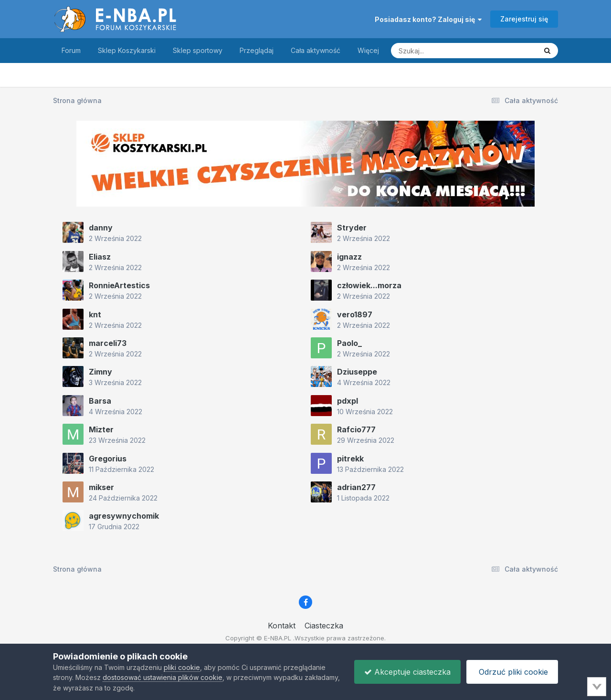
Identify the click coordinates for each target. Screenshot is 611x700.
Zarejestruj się (524, 19)
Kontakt (282, 626)
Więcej (368, 50)
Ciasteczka (324, 626)
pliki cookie (182, 667)
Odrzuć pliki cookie (512, 672)
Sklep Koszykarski (127, 50)
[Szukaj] (440, 51)
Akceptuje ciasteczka (407, 672)
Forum (71, 50)
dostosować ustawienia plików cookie (163, 677)
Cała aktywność (316, 50)
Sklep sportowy (198, 50)
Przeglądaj (257, 50)
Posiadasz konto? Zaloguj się (428, 19)
